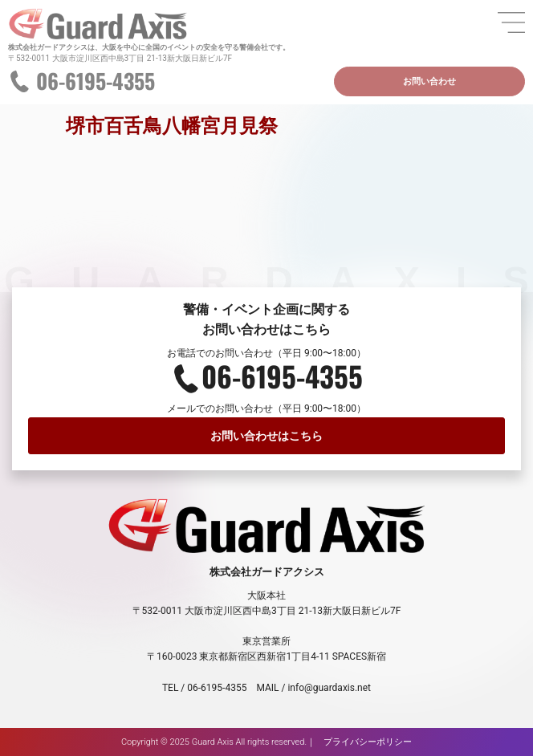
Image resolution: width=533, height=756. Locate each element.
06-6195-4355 (96, 81)
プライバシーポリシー (368, 742)
